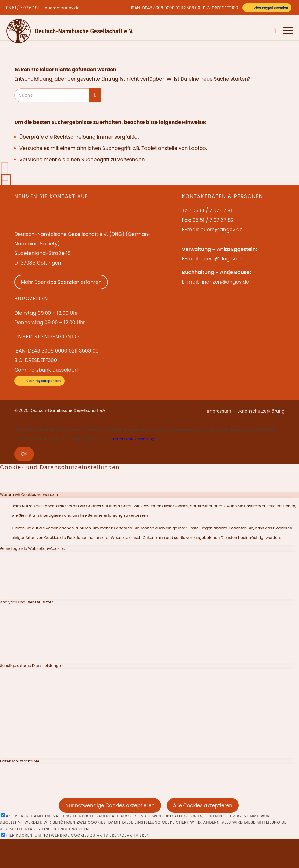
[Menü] (286, 31)
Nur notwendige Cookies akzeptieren (110, 805)
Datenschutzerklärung (134, 439)
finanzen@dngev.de (225, 282)
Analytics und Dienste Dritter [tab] (26, 602)
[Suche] (275, 31)
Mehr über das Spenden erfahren (61, 282)
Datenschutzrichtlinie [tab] (20, 761)
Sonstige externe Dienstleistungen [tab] (32, 666)
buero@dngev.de (62, 8)
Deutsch (261, 31)
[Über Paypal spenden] (267, 8)
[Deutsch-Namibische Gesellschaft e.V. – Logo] (70, 31)
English (244, 31)
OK (24, 454)
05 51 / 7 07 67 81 (23, 8)
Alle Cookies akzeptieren (203, 805)
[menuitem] (24, 8)
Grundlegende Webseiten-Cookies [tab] (32, 549)
